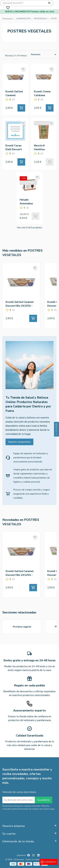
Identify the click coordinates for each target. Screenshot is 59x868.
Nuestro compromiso (19, 442)
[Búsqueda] (27, 3)
